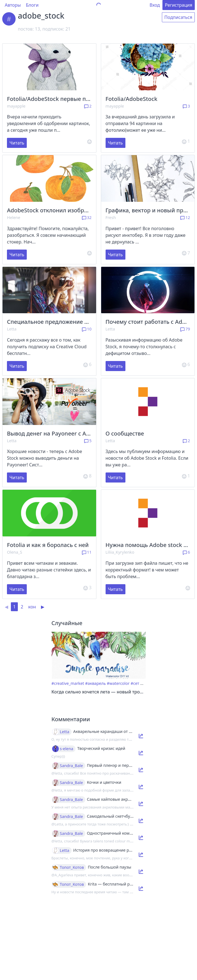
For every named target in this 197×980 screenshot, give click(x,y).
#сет (135, 683)
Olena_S (14, 552)
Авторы (13, 5)
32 (87, 217)
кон (32, 607)
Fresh (111, 217)
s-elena (67, 749)
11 (87, 552)
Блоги (32, 5)
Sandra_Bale (71, 766)
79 (185, 329)
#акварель (96, 683)
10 (87, 329)
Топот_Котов (72, 867)
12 (185, 217)
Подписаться (178, 17)
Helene (14, 217)
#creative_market (68, 683)
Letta (12, 329)
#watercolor (118, 683)
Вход (155, 5)
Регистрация (179, 5)
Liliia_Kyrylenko (120, 552)
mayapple (16, 106)
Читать (17, 143)
